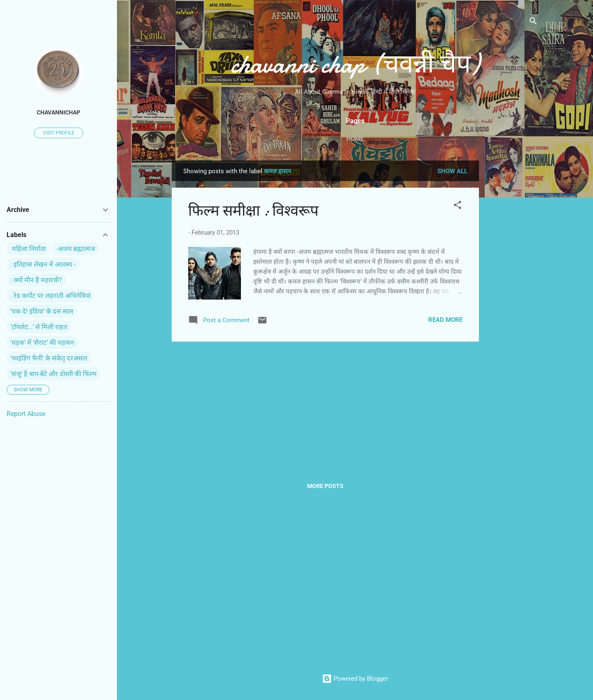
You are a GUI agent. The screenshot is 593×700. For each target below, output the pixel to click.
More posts (325, 486)
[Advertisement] (512, 284)
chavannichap (58, 112)
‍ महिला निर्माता (28, 249)
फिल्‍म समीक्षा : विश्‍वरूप (253, 211)
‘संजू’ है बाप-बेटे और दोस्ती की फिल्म (54, 374)
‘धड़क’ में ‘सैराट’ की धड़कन (42, 343)
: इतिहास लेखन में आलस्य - (43, 264)
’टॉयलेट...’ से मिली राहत (39, 327)
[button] (458, 206)
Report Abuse (26, 414)
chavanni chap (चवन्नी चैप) (355, 64)
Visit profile (59, 133)
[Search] (533, 22)
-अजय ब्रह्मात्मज (76, 249)
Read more (445, 320)
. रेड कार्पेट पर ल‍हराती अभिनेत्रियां (50, 296)
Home (355, 139)
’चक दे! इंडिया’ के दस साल (42, 311)
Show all (452, 171)
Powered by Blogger (355, 679)
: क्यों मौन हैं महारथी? (36, 280)
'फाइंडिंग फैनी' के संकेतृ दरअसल (49, 358)
